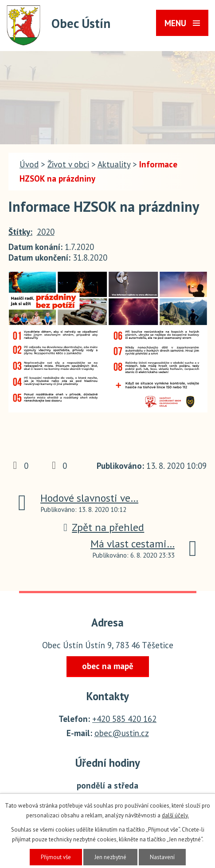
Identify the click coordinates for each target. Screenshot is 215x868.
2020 (46, 232)
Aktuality (114, 164)
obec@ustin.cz (122, 733)
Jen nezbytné (110, 857)
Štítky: (20, 232)
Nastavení (162, 857)
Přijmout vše (56, 857)
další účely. (175, 815)
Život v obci (68, 164)
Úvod (29, 164)
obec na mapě (108, 666)
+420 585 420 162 (124, 719)
